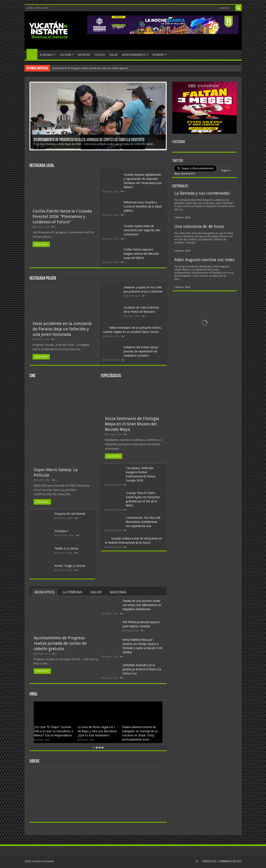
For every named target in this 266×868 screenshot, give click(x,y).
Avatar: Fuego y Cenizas (70, 566)
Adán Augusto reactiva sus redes (204, 260)
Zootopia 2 (61, 531)
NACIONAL (118, 592)
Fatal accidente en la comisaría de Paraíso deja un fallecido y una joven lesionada (62, 329)
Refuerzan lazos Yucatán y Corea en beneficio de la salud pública (143, 206)
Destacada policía (43, 278)
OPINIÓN (158, 55)
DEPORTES (84, 55)
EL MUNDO (46, 55)
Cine (33, 376)
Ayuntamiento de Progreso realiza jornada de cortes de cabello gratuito (90, 68)
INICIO (32, 54)
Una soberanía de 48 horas (199, 227)
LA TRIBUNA (72, 592)
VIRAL (33, 694)
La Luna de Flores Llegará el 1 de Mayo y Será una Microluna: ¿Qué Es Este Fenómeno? (97, 731)
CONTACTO (209, 861)
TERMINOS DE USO (230, 861)
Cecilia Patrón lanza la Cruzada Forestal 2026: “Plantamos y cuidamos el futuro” (62, 216)
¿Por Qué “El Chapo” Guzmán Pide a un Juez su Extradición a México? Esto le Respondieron (53, 731)
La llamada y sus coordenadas (202, 193)
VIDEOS (34, 761)
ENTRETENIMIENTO (134, 55)
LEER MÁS (41, 244)
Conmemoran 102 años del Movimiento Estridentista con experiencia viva (143, 522)
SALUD (114, 55)
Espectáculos (111, 376)
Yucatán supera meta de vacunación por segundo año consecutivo (142, 230)
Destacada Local (42, 166)
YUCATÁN (65, 55)
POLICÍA (100, 55)
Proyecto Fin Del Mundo (70, 514)
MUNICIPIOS (45, 592)
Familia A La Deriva (66, 548)
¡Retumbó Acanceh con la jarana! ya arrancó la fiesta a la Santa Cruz (142, 669)
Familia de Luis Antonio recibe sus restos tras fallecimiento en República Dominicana (142, 605)
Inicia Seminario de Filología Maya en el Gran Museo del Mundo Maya (132, 424)
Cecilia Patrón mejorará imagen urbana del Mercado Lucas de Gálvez (141, 254)
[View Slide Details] (204, 109)
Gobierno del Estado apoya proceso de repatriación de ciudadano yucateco (141, 351)
